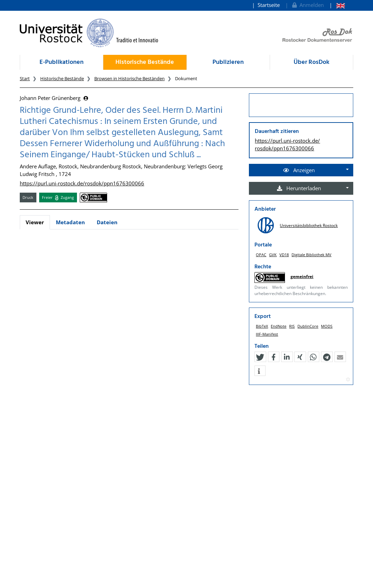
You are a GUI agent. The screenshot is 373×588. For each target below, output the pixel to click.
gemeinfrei (302, 276)
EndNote (279, 326)
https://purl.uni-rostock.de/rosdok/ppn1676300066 (82, 183)
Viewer (35, 222)
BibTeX (262, 326)
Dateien (107, 222)
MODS (327, 326)
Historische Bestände (145, 62)
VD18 (284, 255)
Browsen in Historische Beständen (129, 78)
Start (25, 78)
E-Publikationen (62, 62)
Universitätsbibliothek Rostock (309, 225)
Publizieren (228, 62)
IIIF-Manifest (267, 334)
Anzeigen (299, 170)
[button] (260, 357)
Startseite (269, 5)
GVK (273, 255)
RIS (292, 326)
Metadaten (70, 222)
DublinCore (308, 326)
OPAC (261, 255)
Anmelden (307, 5)
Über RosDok (311, 62)
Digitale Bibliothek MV (311, 255)
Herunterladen (299, 188)
